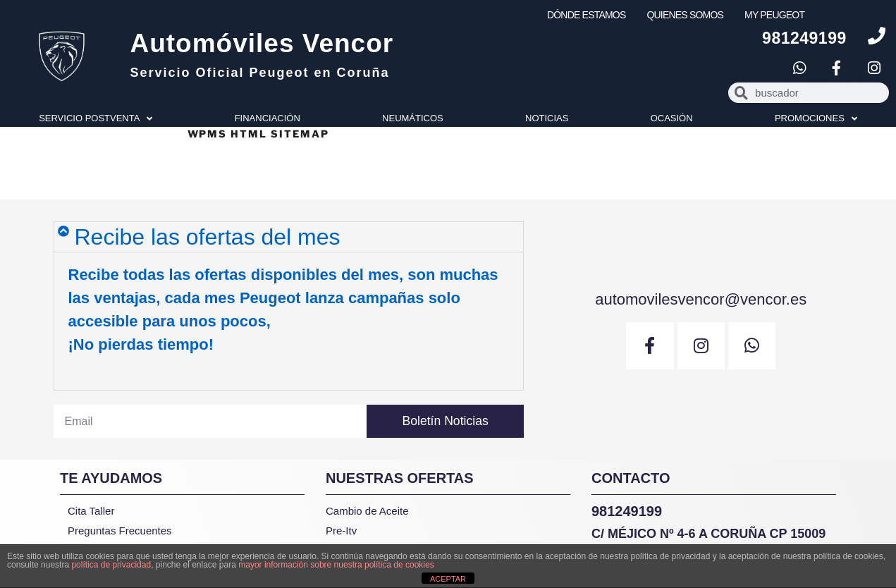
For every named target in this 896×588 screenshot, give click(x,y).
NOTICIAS (547, 118)
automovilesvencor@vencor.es (701, 298)
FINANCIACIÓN (268, 118)
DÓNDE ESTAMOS (586, 15)
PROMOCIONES (816, 118)
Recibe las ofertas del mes (208, 237)
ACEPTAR (448, 579)
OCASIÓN (672, 118)
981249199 (804, 38)
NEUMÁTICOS (413, 118)
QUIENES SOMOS (685, 15)
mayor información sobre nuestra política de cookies (336, 565)
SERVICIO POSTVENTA (96, 118)
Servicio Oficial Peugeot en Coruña (259, 73)
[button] (289, 237)
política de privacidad (111, 565)
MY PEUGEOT (774, 15)
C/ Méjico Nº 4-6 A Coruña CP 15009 (708, 534)
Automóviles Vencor (262, 43)
